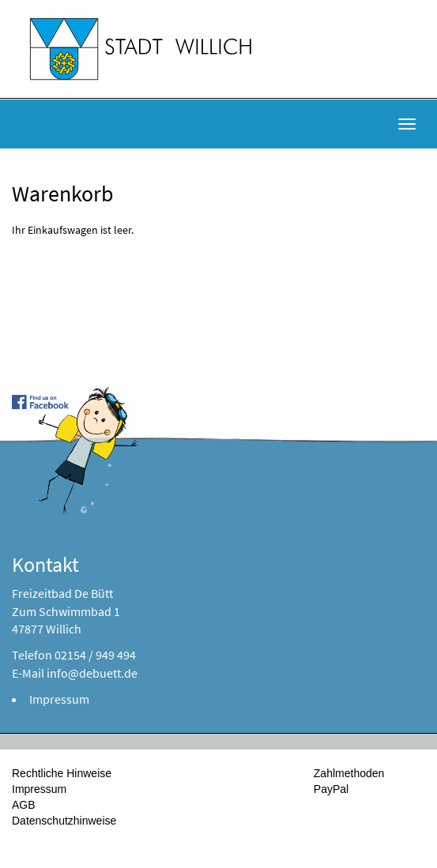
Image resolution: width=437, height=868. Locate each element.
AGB (24, 805)
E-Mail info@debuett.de (75, 673)
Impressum (59, 699)
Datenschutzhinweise (64, 821)
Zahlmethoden (349, 773)
